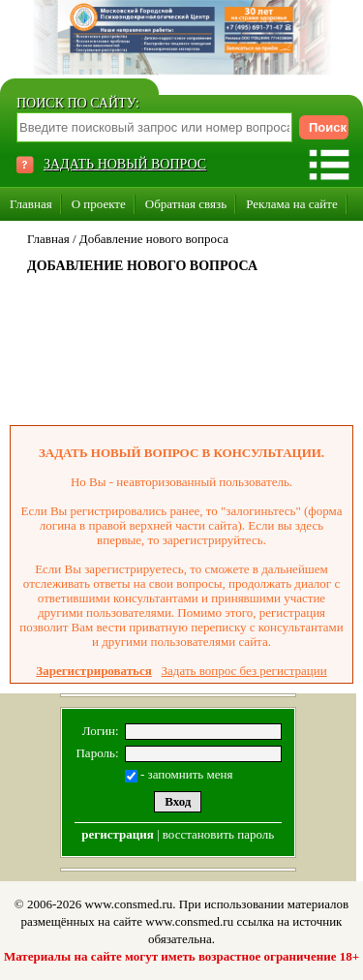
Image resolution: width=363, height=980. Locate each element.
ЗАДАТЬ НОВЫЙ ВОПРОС (125, 164)
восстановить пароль (218, 834)
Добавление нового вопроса (154, 239)
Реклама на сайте (292, 204)
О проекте (99, 204)
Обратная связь (186, 204)
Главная (31, 204)
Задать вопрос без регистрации (244, 671)
